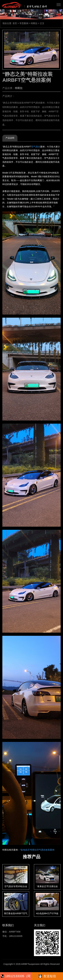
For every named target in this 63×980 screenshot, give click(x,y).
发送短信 (47, 976)
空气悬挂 (36, 147)
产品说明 (10, 138)
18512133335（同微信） (16, 977)
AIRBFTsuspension (30, 964)
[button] (59, 5)
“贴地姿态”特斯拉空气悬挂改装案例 (37, 850)
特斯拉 (34, 23)
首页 (15, 23)
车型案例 (24, 23)
